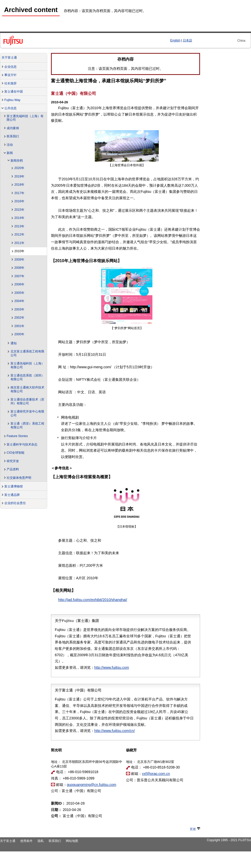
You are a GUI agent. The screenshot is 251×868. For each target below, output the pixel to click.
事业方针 (11, 75)
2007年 (19, 276)
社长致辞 (11, 83)
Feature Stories (17, 436)
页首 (195, 829)
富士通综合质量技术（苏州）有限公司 (27, 401)
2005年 (19, 293)
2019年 (19, 176)
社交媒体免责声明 (19, 478)
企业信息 (11, 67)
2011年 (19, 243)
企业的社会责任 (15, 503)
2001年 (19, 326)
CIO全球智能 (15, 453)
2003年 (19, 309)
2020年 (19, 168)
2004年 (19, 301)
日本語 (187, 40)
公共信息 (11, 108)
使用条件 (26, 841)
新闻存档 (17, 161)
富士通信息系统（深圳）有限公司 (27, 377)
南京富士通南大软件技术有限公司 (27, 389)
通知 (14, 343)
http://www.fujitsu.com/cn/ (114, 731)
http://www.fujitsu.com (112, 667)
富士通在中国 (14, 92)
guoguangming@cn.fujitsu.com (92, 785)
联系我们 (13, 136)
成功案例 (13, 128)
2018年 (19, 185)
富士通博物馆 (14, 486)
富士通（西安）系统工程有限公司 (27, 425)
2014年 (19, 218)
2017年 (19, 193)
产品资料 (13, 469)
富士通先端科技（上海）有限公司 (25, 118)
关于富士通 (9, 58)
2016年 (19, 201)
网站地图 (72, 841)
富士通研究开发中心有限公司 (27, 413)
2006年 (19, 284)
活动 (10, 145)
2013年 (19, 226)
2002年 (19, 318)
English (175, 40)
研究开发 (13, 461)
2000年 (19, 334)
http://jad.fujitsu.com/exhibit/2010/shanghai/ (93, 600)
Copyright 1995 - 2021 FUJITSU (229, 840)
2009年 (19, 260)
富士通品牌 (12, 495)
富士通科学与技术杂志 (22, 444)
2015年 (19, 210)
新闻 (10, 153)
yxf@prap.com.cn (156, 774)
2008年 (19, 268)
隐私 (41, 841)
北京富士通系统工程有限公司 (27, 353)
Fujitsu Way (12, 100)
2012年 (19, 235)
